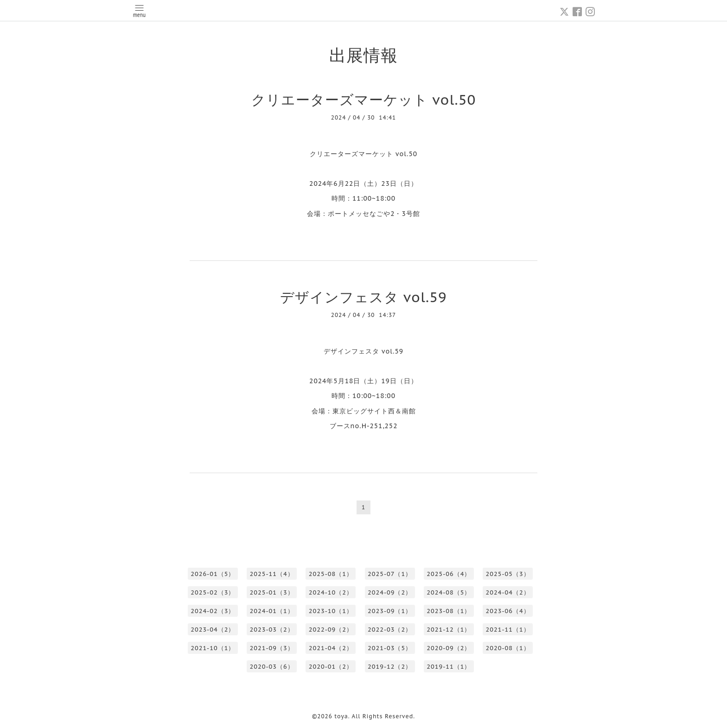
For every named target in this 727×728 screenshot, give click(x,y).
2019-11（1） (449, 667)
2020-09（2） (449, 648)
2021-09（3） (272, 648)
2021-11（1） (508, 630)
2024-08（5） (449, 592)
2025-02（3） (213, 592)
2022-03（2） (390, 630)
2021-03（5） (390, 648)
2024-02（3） (213, 611)
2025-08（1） (331, 574)
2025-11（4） (272, 574)
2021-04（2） (331, 648)
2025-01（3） (272, 592)
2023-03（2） (272, 630)
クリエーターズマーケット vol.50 (364, 99)
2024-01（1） (272, 611)
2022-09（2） (331, 630)
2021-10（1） (213, 648)
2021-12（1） (449, 630)
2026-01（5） (213, 574)
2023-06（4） (508, 611)
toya (341, 716)
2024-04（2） (508, 592)
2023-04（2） (213, 630)
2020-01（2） (331, 667)
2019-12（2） (390, 667)
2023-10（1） (331, 611)
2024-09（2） (390, 592)
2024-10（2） (331, 592)
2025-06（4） (449, 574)
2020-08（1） (508, 648)
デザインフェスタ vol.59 (363, 297)
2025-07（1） (390, 574)
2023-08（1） (449, 611)
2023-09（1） (390, 611)
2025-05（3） (508, 574)
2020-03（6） (272, 667)
